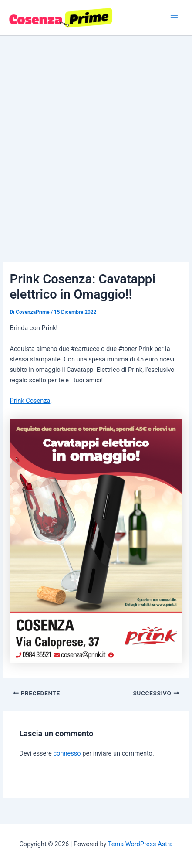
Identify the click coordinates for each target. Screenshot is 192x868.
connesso (67, 753)
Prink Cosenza (30, 401)
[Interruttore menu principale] (174, 18)
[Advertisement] (96, 136)
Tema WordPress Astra (140, 844)
